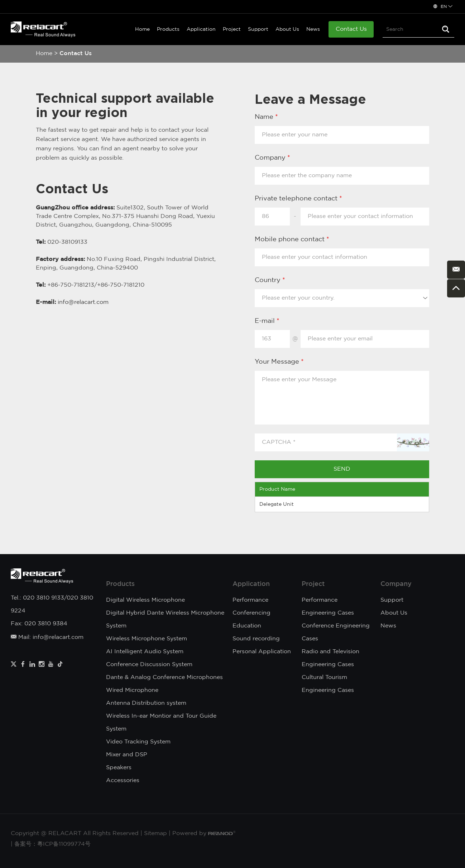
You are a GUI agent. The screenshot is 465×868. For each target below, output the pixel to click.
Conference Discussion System (149, 665)
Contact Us (351, 29)
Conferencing (251, 613)
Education (247, 626)
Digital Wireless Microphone (145, 600)
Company (396, 584)
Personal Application (262, 652)
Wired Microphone (132, 690)
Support (258, 29)
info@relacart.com (83, 302)
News (313, 29)
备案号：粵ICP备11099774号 (52, 844)
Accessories (123, 780)
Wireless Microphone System (147, 639)
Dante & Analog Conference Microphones (164, 677)
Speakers (119, 768)
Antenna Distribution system (146, 703)
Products (168, 29)
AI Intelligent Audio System (145, 652)
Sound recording (256, 639)
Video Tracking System (138, 742)
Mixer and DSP (127, 755)
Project (232, 29)
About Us (287, 29)
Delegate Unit (277, 504)
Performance (250, 600)
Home (142, 29)
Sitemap (155, 833)
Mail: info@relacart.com (47, 637)
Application (201, 29)
